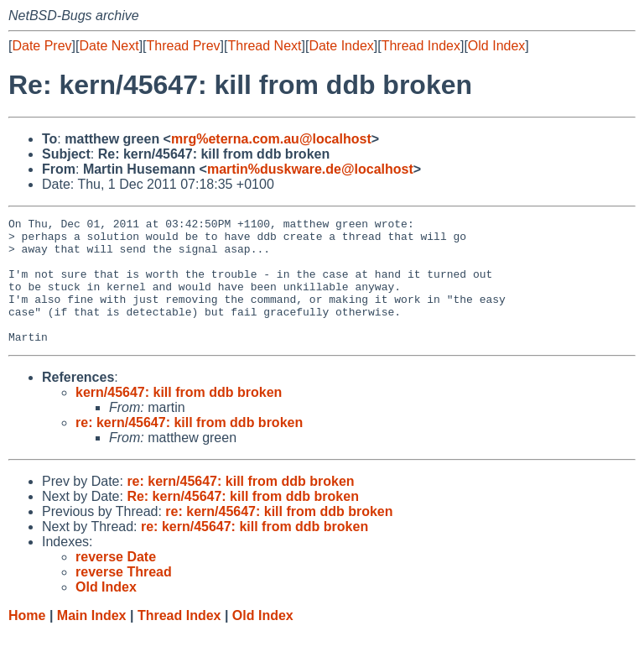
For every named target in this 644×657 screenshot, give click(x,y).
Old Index (496, 46)
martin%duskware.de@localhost (310, 169)
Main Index (92, 641)
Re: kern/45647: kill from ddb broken (243, 521)
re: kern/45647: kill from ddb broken (189, 448)
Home (27, 641)
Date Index (341, 46)
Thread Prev (184, 46)
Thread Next (264, 46)
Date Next (109, 46)
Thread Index (421, 46)
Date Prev (42, 46)
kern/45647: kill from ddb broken (179, 417)
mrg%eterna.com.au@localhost (271, 139)
